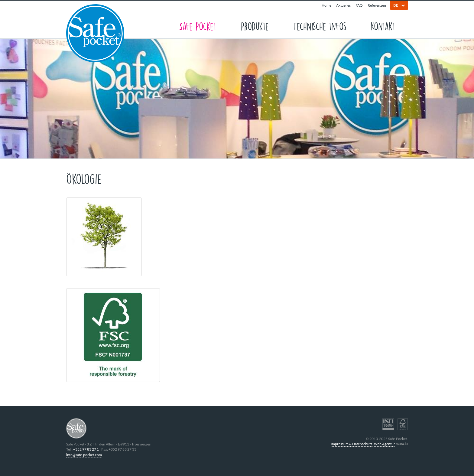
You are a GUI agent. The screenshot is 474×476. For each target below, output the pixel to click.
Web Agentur (385, 444)
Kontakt (383, 26)
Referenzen (377, 5)
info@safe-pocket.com (84, 455)
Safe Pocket (198, 26)
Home (326, 5)
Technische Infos (320, 26)
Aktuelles (343, 5)
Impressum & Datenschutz (352, 444)
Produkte (255, 26)
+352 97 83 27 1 (86, 449)
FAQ (359, 5)
